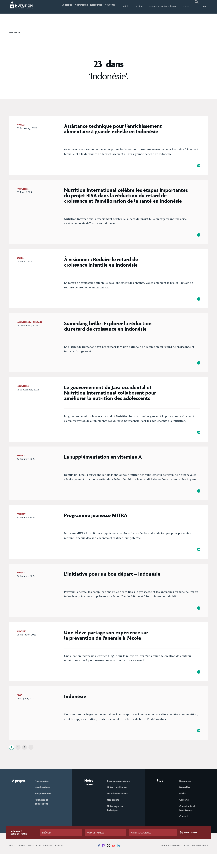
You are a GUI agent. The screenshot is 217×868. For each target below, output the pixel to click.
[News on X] (108, 859)
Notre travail (75, 6)
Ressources (93, 6)
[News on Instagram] (104, 859)
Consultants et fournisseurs (163, 6)
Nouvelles (109, 6)
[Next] (31, 760)
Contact (186, 6)
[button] (197, 7)
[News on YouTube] (113, 859)
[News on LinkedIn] (118, 859)
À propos (58, 6)
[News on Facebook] (99, 859)
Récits (126, 6)
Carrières (139, 6)
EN (204, 6)
